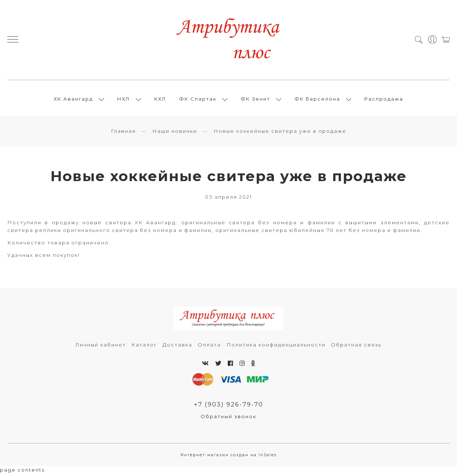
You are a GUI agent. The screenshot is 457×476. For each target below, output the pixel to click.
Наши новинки (175, 133)
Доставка (177, 347)
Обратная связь (356, 347)
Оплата (209, 347)
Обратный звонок (228, 419)
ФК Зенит (255, 100)
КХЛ (160, 100)
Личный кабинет (101, 347)
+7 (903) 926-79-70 (228, 406)
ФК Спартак (198, 100)
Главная (123, 133)
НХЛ (124, 100)
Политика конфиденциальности (276, 347)
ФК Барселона (317, 100)
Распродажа (384, 100)
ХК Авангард (73, 100)
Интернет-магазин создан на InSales (229, 457)
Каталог (144, 347)
